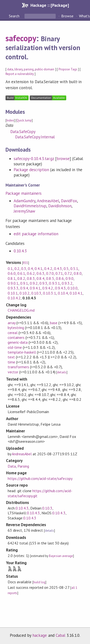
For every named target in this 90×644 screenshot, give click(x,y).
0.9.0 (69, 278)
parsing (29, 69)
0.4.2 (48, 268)
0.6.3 (40, 273)
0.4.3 (58, 268)
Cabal (60, 635)
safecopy (21, 38)
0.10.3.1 (49, 293)
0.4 (30, 268)
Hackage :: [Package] (50, 5)
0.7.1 (59, 273)
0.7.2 (68, 273)
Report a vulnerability (20, 74)
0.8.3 (31, 278)
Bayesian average (61, 556)
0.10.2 (24, 293)
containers (16, 337)
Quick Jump (24, 120)
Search (15, 16)
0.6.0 (12, 273)
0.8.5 (50, 278)
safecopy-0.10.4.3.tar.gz (34, 159)
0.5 (66, 268)
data (10, 69)
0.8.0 (78, 273)
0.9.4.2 (48, 288)
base (54, 323)
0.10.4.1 (76, 293)
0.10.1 (13, 293)
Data (12, 466)
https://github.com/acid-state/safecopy (40, 478)
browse (63, 159)
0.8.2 (21, 278)
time (11, 362)
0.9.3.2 (67, 283)
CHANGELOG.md (21, 310)
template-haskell (22, 352)
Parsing (23, 466)
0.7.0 (50, 273)
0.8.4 (40, 278)
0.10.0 (72, 288)
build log (39, 582)
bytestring (16, 328)
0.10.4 (63, 293)
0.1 (10, 268)
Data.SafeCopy (23, 132)
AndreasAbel (48, 201)
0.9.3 (43, 283)
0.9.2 (34, 283)
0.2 (17, 268)
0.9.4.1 (35, 288)
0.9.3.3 (13, 288)
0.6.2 (31, 273)
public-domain (45, 69)
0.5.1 (74, 268)
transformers (18, 367)
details (62, 372)
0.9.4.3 (60, 288)
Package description (31, 170)
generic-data (18, 342)
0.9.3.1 (54, 283)
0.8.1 (12, 278)
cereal (13, 333)
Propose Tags (68, 69)
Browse (67, 16)
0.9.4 (24, 288)
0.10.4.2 (14, 298)
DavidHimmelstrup (30, 206)
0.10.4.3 (20, 251)
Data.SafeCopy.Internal (35, 137)
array (12, 323)
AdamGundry (24, 201)
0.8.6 (60, 278)
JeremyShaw (24, 211)
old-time (15, 347)
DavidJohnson (60, 206)
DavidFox (69, 201)
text (11, 357)
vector (13, 372)
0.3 (24, 268)
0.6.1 (21, 273)
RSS (26, 263)
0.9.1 (24, 283)
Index (10, 120)
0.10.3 (36, 293)
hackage (40, 635)
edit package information (36, 234)
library (18, 69)
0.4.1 (39, 268)
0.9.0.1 (13, 283)
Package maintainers (24, 193)
